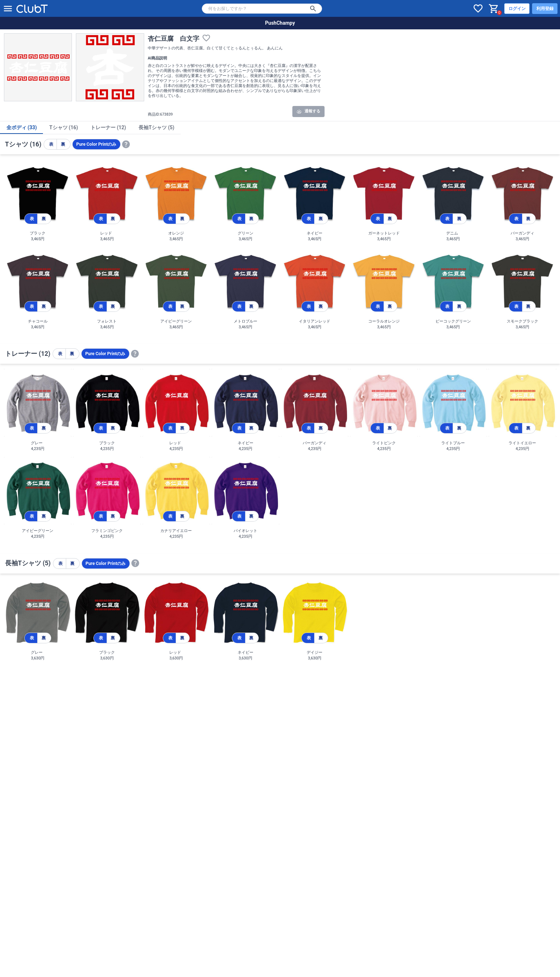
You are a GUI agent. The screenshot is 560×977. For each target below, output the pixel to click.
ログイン (517, 9)
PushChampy (280, 23)
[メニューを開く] (8, 9)
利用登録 (545, 9)
